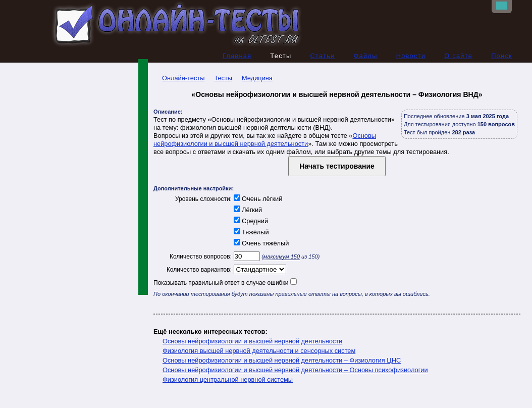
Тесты (223, 78)
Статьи (322, 56)
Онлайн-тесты (179, 78)
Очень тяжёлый (260, 243)
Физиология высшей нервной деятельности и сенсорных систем (259, 351)
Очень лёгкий (257, 199)
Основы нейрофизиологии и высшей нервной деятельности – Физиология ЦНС (282, 360)
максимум (282, 257)
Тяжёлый (250, 232)
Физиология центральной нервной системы (228, 379)
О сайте (458, 56)
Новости (411, 56)
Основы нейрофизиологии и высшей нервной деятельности (265, 140)
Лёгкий (247, 210)
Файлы (366, 56)
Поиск (502, 56)
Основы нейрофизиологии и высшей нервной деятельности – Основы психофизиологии (295, 370)
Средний (250, 221)
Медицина (257, 78)
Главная (237, 56)
